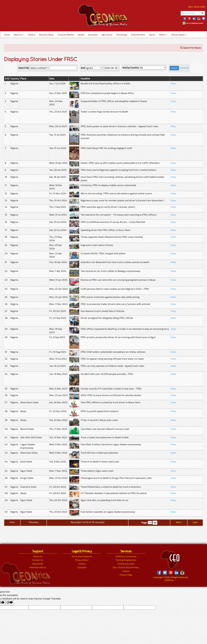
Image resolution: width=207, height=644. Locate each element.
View (173, 83)
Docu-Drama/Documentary (126, 567)
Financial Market (66, 35)
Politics (32, 35)
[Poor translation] (10, 603)
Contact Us (38, 560)
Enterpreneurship (126, 564)
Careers (126, 571)
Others (163, 35)
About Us (19, 35)
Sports (152, 35)
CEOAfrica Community (126, 556)
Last (195, 522)
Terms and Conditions (82, 556)
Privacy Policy (82, 560)
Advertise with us (38, 567)
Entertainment (138, 35)
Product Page (126, 575)
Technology (122, 35)
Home (7, 35)
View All (184, 68)
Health (81, 35)
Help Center (38, 564)
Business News (46, 35)
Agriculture (107, 35)
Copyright (82, 567)
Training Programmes (126, 560)
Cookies (82, 564)
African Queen (179, 35)
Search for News (191, 48)
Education (93, 35)
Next (179, 522)
